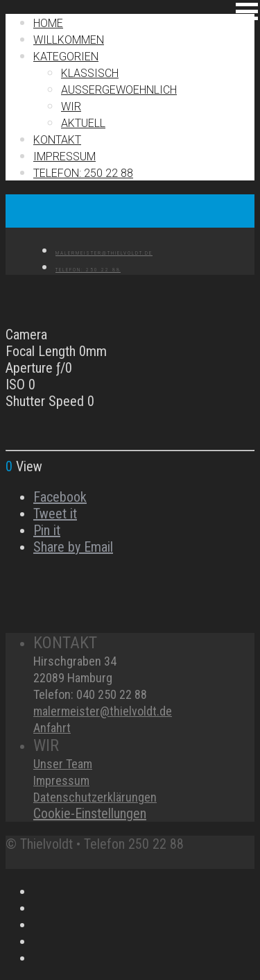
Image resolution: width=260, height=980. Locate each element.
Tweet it (55, 514)
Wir (71, 107)
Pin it (47, 530)
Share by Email (73, 547)
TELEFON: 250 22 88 (83, 173)
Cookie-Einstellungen (90, 813)
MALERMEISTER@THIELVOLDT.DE (104, 253)
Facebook (60, 497)
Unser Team (63, 764)
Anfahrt (52, 728)
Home (48, 23)
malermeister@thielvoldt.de (103, 711)
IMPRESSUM (64, 157)
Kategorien (66, 57)
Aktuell (83, 123)
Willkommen (69, 40)
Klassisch (90, 73)
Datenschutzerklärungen (95, 797)
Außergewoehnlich (119, 90)
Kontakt (57, 140)
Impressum (61, 780)
